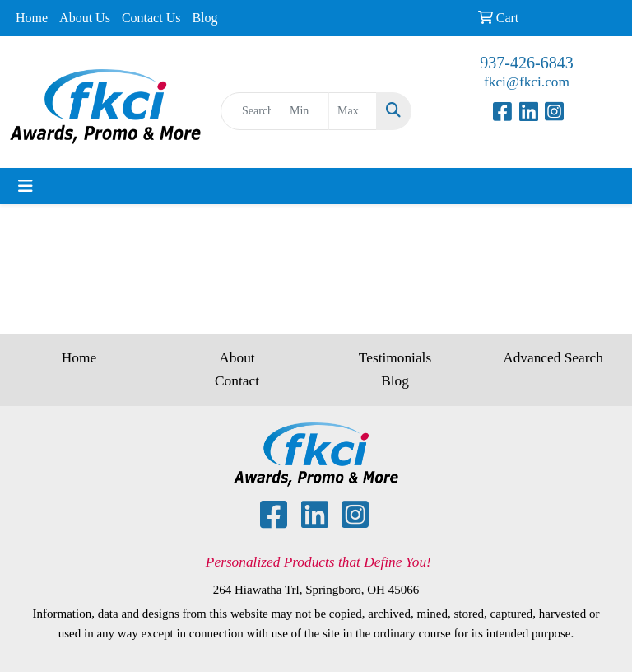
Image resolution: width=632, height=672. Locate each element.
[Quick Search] (251, 111)
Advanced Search (553, 358)
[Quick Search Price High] (353, 111)
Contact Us (151, 18)
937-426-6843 (526, 63)
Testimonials (395, 358)
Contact (237, 381)
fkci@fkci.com (527, 82)
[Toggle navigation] (26, 186)
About (237, 358)
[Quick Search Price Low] (305, 111)
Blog (204, 18)
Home (32, 18)
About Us (85, 18)
